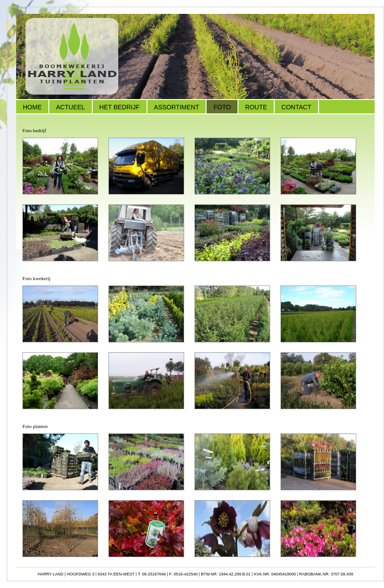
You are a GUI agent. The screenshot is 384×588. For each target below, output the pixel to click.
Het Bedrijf (120, 107)
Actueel (71, 107)
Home (32, 107)
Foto (222, 107)
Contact (296, 107)
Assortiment (177, 107)
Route (256, 107)
